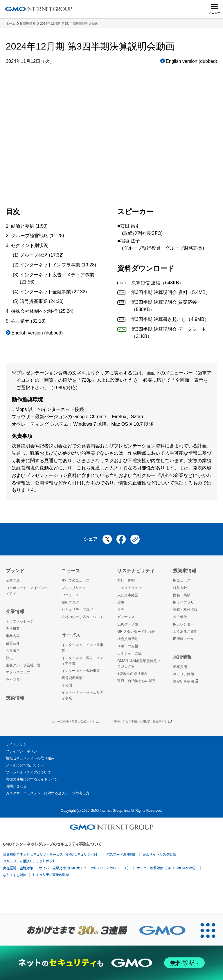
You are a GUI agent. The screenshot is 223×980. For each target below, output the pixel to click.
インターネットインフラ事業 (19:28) (58, 265)
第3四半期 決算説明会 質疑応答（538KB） (157, 305)
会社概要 (13, 629)
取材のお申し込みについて (82, 617)
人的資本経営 (128, 595)
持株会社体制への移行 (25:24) (42, 311)
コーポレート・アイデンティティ (27, 591)
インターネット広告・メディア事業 (82, 661)
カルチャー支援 (130, 653)
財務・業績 (182, 595)
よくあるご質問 (185, 632)
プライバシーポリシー (23, 751)
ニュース (71, 571)
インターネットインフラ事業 (82, 648)
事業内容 (13, 636)
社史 (9, 658)
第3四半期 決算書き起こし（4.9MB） (163, 319)
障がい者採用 (186, 682)
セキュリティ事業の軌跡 (51, 874)
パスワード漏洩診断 (121, 854)
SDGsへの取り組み (132, 674)
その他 (67, 685)
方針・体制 (126, 580)
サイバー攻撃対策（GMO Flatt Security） (167, 868)
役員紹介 (13, 643)
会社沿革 (13, 650)
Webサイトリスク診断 (159, 854)
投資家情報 (28, 23)
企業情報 (15, 611)
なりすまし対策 (15, 875)
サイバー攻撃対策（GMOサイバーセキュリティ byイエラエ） (85, 868)
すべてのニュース (75, 580)
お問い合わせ (16, 786)
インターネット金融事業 (81, 671)
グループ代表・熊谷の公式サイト (75, 722)
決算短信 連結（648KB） (150, 283)
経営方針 (180, 588)
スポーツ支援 (128, 646)
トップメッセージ (20, 621)
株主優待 (180, 617)
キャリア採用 (184, 674)
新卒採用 (180, 667)
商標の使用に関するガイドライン (32, 779)
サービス (71, 635)
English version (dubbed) (191, 61)
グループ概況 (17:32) (42, 255)
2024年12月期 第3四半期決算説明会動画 (69, 23)
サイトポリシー (18, 744)
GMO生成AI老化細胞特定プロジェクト (139, 664)
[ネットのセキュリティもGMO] (111, 963)
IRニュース (70, 595)
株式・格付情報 (185, 610)
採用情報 (182, 657)
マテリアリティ (130, 588)
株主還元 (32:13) (28, 321)
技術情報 (15, 698)
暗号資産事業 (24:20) (42, 301)
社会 (121, 610)
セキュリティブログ (77, 610)
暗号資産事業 (72, 678)
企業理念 (13, 580)
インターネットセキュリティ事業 (82, 695)
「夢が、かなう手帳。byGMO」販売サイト (141, 722)
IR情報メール (184, 639)
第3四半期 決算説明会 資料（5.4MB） (164, 292)
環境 (121, 602)
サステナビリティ (136, 571)
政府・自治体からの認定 (136, 681)
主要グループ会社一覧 (23, 665)
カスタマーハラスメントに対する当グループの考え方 (48, 793)
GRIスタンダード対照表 (136, 632)
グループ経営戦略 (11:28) (38, 236)
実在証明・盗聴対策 (18, 868)
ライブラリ (15, 680)
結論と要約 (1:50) (29, 226)
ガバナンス (126, 617)
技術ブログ (70, 602)
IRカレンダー (184, 624)
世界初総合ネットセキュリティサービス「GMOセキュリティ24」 (52, 854)
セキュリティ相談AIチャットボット (29, 861)
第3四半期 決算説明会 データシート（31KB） (162, 332)
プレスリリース (74, 588)
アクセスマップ (18, 672)
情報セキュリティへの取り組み (30, 758)
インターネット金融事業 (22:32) (53, 292)
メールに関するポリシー (25, 765)
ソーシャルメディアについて (28, 772)
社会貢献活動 (128, 639)
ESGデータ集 (128, 624)
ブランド (15, 571)
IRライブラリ (184, 602)
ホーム (11, 23)
